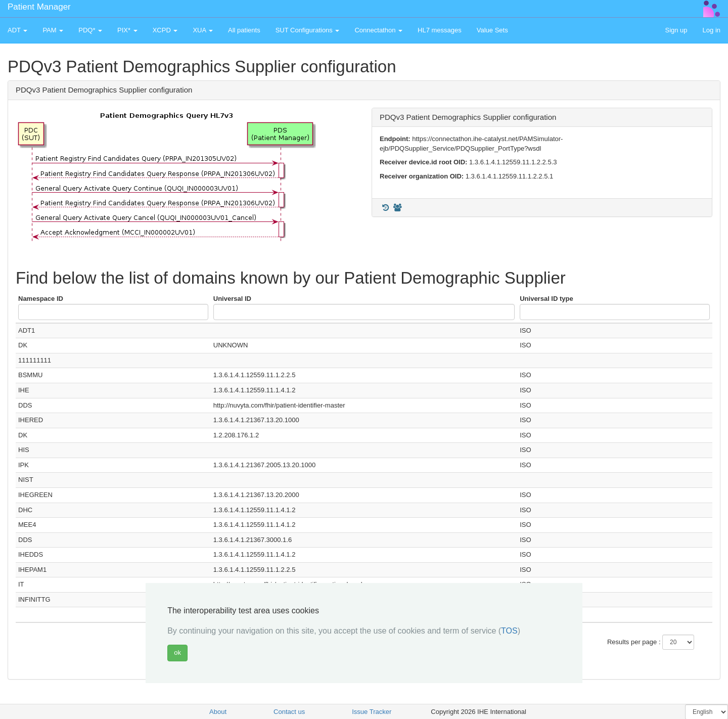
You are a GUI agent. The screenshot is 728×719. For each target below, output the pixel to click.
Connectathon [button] (378, 30)
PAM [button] (53, 30)
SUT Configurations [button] (308, 30)
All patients (244, 30)
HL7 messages (440, 30)
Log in (712, 30)
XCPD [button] (165, 30)
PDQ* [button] (90, 30)
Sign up (676, 30)
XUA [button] (203, 30)
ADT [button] (17, 30)
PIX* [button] (127, 30)
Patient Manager (39, 7)
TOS (509, 631)
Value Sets (492, 30)
